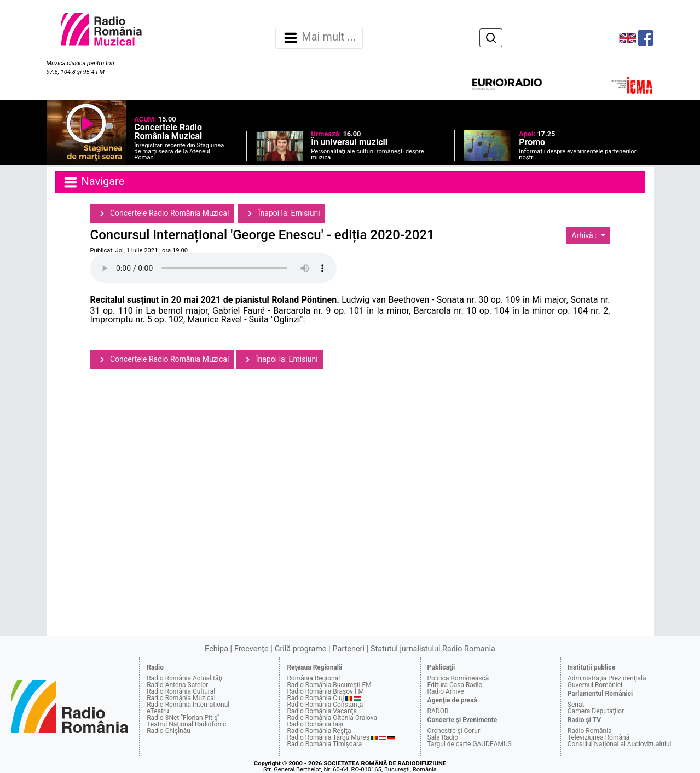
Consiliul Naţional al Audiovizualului (620, 744)
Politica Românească (458, 678)
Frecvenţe (251, 649)
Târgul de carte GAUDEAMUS (470, 744)
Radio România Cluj (315, 698)
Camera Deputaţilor (596, 711)
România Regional (313, 678)
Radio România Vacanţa (322, 711)
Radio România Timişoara (324, 744)
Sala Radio (443, 737)
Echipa (216, 649)
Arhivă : (585, 235)
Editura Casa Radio (455, 685)
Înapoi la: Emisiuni (281, 214)
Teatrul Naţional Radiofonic (186, 724)
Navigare (94, 182)
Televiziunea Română (598, 737)
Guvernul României (595, 685)
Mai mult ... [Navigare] (319, 38)
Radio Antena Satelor (177, 685)
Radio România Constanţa (325, 705)
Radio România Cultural (181, 691)
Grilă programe (301, 649)
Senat (576, 705)
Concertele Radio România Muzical (162, 214)
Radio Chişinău (169, 731)
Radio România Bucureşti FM (329, 685)
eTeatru (158, 711)
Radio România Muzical (181, 698)
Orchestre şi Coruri (455, 731)
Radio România (590, 731)
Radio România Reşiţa (319, 731)
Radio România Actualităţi (184, 678)
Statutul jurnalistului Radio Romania (433, 649)
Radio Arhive (446, 691)
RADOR (438, 711)
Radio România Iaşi (315, 724)
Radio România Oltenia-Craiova (332, 718)
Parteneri (349, 649)
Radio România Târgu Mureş (328, 737)
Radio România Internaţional (188, 705)
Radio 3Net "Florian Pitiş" (183, 718)
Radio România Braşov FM (325, 691)
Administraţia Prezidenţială (607, 678)
